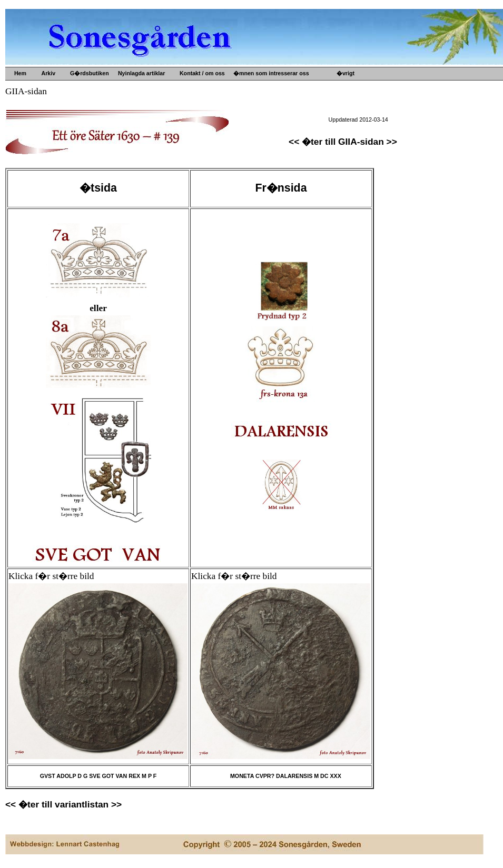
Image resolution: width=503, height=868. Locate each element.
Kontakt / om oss (201, 73)
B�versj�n (362, 98)
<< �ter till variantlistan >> (63, 804)
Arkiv (47, 73)
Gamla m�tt (259, 98)
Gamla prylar (260, 107)
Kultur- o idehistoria (269, 132)
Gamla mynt (259, 115)
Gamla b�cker (263, 124)
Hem (19, 73)
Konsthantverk (263, 141)
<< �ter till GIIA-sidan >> (343, 142)
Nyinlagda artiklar (140, 73)
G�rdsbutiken (88, 73)
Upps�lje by (260, 90)
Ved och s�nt (262, 149)
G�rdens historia (370, 90)
